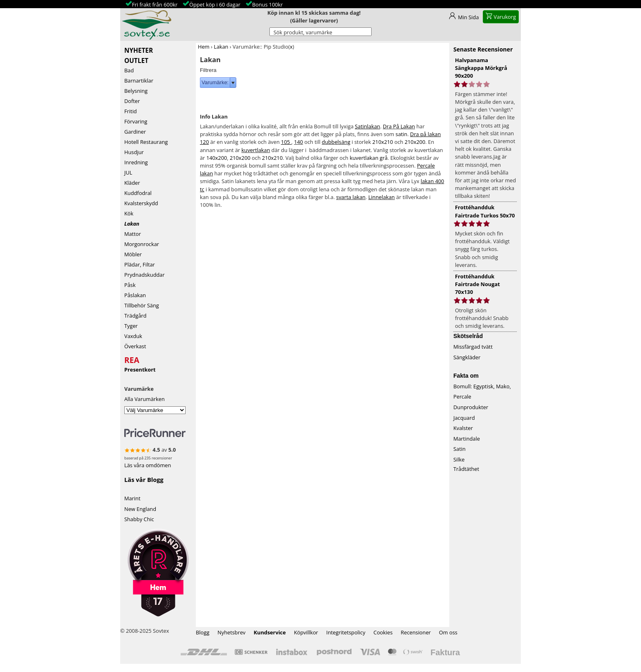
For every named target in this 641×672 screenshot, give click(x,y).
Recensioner (416, 632)
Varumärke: (215, 82)
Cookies (383, 632)
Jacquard (464, 418)
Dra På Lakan (399, 126)
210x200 (415, 142)
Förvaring (136, 121)
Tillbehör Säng (142, 305)
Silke (459, 459)
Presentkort (140, 370)
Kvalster (463, 428)
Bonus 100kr (268, 4)
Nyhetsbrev (231, 632)
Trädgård (135, 316)
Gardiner (135, 132)
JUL (128, 172)
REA (132, 359)
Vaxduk (133, 336)
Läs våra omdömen (148, 465)
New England (140, 509)
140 (298, 142)
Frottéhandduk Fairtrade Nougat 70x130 (477, 284)
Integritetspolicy (346, 632)
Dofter (132, 101)
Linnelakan (382, 197)
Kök (129, 213)
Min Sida (468, 17)
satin (402, 134)
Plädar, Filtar (140, 264)
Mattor (133, 234)
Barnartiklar (139, 81)
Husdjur (134, 152)
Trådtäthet (466, 469)
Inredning (136, 162)
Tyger (131, 326)
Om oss (448, 632)
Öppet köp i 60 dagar (215, 4)
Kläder (132, 183)
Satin (459, 449)
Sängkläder (467, 357)
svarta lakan (351, 197)
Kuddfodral (138, 193)
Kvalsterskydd (141, 203)
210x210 (383, 142)
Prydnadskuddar (145, 275)
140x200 (217, 158)
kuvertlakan (256, 150)
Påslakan (135, 295)
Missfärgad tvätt (473, 347)
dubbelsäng (336, 142)
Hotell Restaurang (146, 142)
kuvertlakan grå (369, 158)
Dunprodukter (471, 407)
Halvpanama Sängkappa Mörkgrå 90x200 (481, 68)
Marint (132, 498)
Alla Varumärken (145, 399)
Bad (129, 70)
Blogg (203, 632)
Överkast (135, 346)
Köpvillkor (306, 632)
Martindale (467, 439)
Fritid (131, 111)
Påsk (130, 285)
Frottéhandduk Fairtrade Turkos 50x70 (485, 211)
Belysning (136, 91)
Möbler (133, 254)
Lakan (132, 224)
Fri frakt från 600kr (155, 4)
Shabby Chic (139, 519)
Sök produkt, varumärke (303, 32)
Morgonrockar (142, 244)
